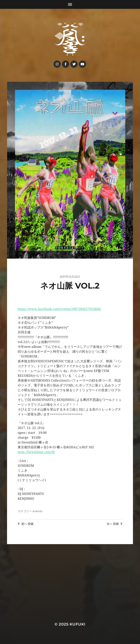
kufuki (78, 624)
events (38, 511)
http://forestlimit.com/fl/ (36, 452)
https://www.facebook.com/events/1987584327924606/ (59, 309)
